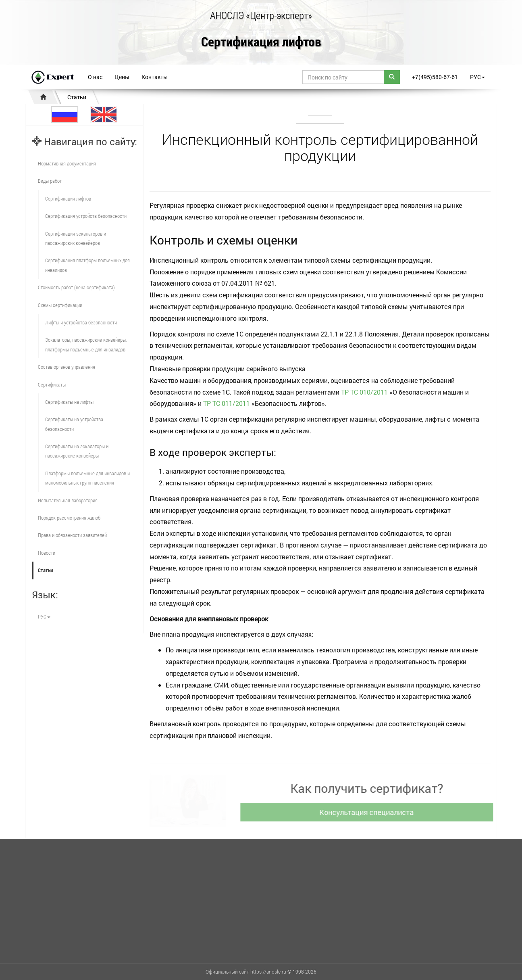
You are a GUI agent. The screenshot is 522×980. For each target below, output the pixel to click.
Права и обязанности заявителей (72, 535)
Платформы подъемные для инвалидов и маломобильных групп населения (87, 478)
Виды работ (50, 181)
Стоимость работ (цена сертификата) (76, 287)
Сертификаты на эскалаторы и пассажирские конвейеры (77, 451)
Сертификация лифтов (261, 42)
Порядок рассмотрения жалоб (69, 518)
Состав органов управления (67, 367)
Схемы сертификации (60, 305)
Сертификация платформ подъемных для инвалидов (87, 265)
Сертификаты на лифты (69, 402)
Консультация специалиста (368, 812)
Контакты (155, 77)
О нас (95, 77)
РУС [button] (477, 77)
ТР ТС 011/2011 (227, 403)
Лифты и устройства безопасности (81, 322)
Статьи (77, 97)
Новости (47, 553)
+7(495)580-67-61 (435, 77)
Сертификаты (52, 384)
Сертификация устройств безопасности (86, 216)
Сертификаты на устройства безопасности (74, 424)
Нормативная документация (67, 163)
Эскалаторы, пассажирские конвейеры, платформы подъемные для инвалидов (86, 344)
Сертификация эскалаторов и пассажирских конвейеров (76, 238)
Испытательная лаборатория (68, 500)
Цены (122, 77)
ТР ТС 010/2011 (364, 392)
